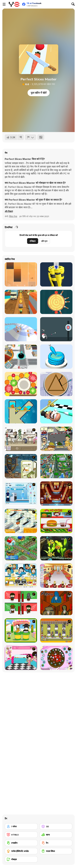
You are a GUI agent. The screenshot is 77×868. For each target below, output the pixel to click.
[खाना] (56, 835)
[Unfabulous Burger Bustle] (56, 576)
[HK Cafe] (21, 576)
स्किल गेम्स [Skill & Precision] (13, 216)
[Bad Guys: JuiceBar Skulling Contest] (56, 603)
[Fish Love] (21, 411)
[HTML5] (21, 835)
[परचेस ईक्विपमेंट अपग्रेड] (21, 851)
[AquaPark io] (21, 329)
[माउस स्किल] (56, 851)
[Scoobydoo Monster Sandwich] (21, 466)
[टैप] (56, 843)
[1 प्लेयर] (21, 826)
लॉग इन (44, 241)
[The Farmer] (21, 548)
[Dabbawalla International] (56, 466)
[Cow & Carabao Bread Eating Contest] (21, 630)
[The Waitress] (21, 439)
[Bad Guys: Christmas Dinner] (21, 603)
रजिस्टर (33, 241)
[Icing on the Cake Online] (56, 357)
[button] (9, 211)
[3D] (56, 826)
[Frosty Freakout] (21, 493)
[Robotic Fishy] (56, 548)
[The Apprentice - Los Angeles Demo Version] (56, 493)
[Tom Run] (21, 302)
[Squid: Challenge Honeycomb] (56, 384)
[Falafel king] (56, 439)
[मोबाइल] (21, 859)
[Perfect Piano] (21, 274)
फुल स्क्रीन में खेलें (39, 93)
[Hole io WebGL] (21, 357)
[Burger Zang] (56, 521)
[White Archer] (56, 329)
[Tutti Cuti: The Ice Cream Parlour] (21, 658)
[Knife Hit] (56, 302)
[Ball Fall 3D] (56, 274)
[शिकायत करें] (31, 137)
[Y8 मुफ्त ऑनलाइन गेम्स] (14, 4)
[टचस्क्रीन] (21, 843)
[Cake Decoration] (56, 658)
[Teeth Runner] (56, 411)
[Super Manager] (21, 521)
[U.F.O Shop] (56, 630)
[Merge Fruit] (21, 384)
